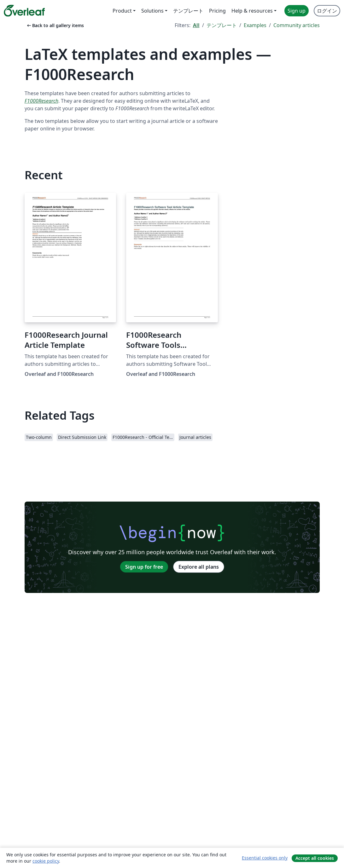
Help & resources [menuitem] (252, 11)
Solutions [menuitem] (152, 11)
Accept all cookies (315, 858)
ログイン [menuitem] (327, 11)
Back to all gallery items (55, 25)
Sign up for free (144, 567)
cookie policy (46, 861)
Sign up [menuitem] (297, 11)
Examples (255, 25)
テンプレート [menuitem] (188, 11)
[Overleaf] (24, 11)
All (196, 25)
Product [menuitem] (122, 11)
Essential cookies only (265, 858)
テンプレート (222, 25)
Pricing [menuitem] (217, 11)
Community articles (297, 25)
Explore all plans (199, 567)
